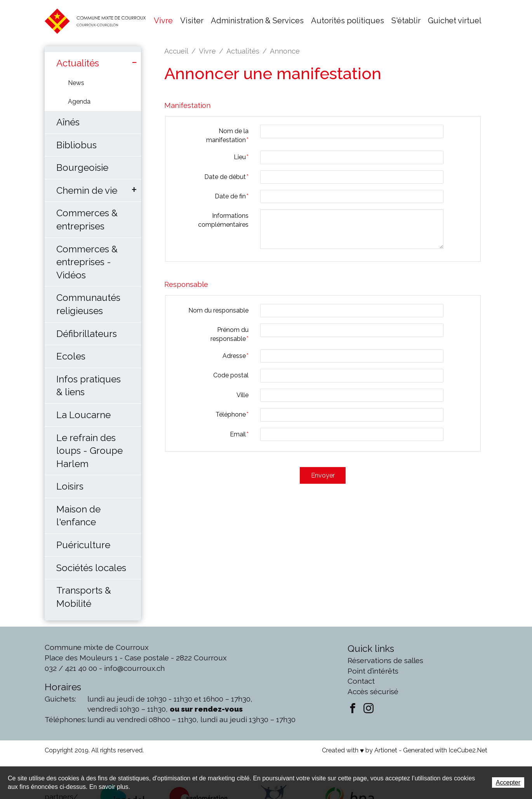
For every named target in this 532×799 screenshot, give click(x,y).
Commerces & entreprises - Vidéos (87, 262)
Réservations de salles (385, 660)
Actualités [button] (78, 63)
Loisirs (70, 486)
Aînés (68, 122)
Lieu (241, 157)
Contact (361, 681)
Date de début (226, 177)
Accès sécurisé (373, 691)
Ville (243, 395)
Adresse (236, 356)
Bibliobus (76, 145)
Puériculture (83, 545)
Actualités (243, 51)
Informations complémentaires (223, 220)
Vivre (163, 21)
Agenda (79, 102)
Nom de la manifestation (227, 135)
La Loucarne (83, 415)
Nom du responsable (218, 310)
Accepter (508, 782)
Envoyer (323, 475)
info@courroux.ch (134, 668)
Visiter (192, 21)
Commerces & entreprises (87, 220)
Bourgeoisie (82, 168)
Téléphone (232, 414)
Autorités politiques (348, 21)
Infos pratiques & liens (89, 386)
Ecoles (71, 356)
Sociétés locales (91, 568)
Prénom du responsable (229, 334)
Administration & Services (257, 21)
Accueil (176, 51)
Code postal (231, 375)
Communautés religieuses (88, 304)
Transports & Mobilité (84, 597)
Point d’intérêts (373, 671)
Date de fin (232, 196)
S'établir (406, 21)
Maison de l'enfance (78, 516)
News (76, 83)
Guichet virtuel (455, 21)
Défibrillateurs (87, 334)
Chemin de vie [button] (87, 190)
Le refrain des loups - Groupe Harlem (90, 451)
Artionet (386, 750)
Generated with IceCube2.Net (445, 750)
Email (239, 434)
